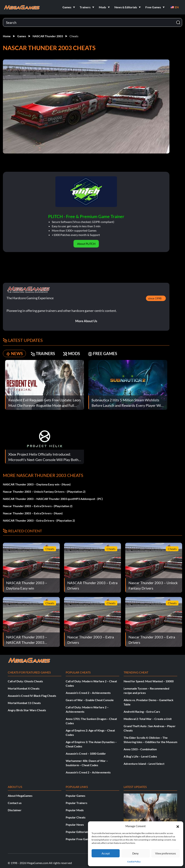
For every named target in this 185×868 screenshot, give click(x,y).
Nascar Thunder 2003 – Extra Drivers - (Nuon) (33, 513)
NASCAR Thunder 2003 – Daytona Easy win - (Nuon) (37, 484)
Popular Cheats (76, 817)
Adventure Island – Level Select (144, 764)
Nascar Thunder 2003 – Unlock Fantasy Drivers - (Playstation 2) (44, 491)
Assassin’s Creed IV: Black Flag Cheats (32, 696)
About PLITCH (86, 244)
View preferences (166, 853)
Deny (135, 853)
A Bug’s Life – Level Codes (140, 756)
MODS (72, 354)
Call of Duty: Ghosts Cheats (25, 681)
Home (7, 36)
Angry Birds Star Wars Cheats (27, 710)
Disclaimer (15, 810)
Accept (106, 853)
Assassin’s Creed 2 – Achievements (88, 693)
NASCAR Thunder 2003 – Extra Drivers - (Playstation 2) (39, 520)
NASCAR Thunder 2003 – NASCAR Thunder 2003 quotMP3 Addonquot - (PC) (53, 499)
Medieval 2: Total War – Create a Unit (148, 719)
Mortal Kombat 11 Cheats (24, 703)
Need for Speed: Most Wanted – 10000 (149, 681)
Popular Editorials (77, 832)
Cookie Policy (134, 862)
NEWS (14, 354)
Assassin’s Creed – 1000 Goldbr (86, 753)
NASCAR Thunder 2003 (48, 36)
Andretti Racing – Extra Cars (142, 712)
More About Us (86, 321)
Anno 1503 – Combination (140, 749)
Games (22, 36)
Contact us (15, 803)
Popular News (75, 825)
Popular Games (75, 796)
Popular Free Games (79, 839)
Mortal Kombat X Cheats (24, 688)
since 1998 (155, 298)
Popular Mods (75, 810)
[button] (178, 826)
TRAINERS (43, 354)
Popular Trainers (76, 803)
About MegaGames (20, 796)
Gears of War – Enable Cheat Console (90, 700)
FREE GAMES (103, 354)
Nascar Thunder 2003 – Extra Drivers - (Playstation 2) (38, 506)
